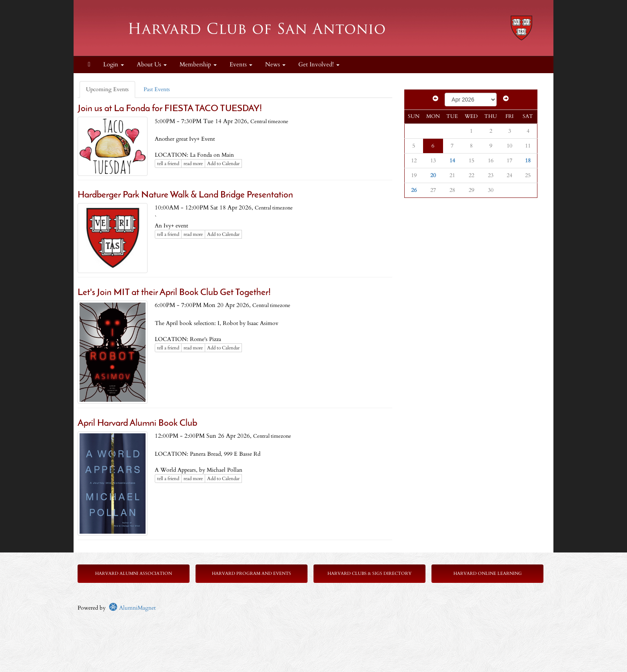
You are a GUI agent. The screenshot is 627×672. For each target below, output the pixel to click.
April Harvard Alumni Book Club (137, 424)
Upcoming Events (107, 89)
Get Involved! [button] (319, 65)
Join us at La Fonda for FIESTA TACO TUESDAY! (170, 109)
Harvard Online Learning (488, 573)
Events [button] (241, 65)
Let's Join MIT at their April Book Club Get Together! (174, 293)
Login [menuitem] (114, 65)
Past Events (157, 89)
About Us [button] (152, 65)
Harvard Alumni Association (134, 573)
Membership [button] (198, 65)
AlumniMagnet (132, 608)
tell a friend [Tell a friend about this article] (168, 164)
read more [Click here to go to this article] (193, 164)
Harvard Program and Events (252, 573)
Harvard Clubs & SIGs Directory (369, 573)
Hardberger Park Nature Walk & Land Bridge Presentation (185, 195)
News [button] (275, 65)
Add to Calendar (223, 164)
